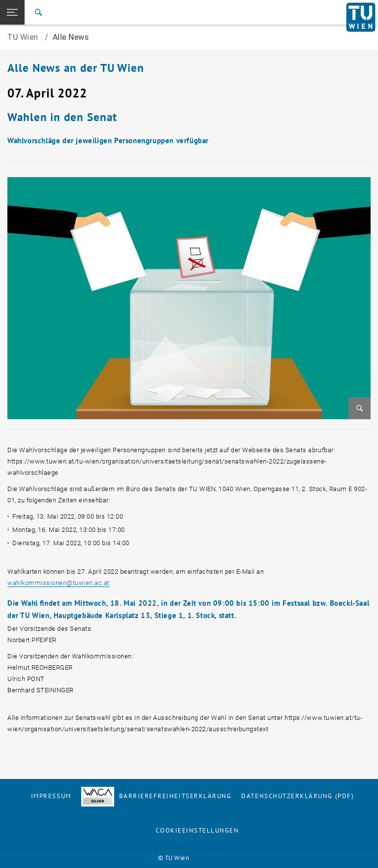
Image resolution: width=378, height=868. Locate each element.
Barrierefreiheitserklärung (157, 796)
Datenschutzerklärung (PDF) (298, 796)
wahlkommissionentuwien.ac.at (59, 583)
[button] (12, 12)
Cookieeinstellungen (197, 830)
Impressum (51, 796)
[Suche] (38, 12)
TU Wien (24, 37)
